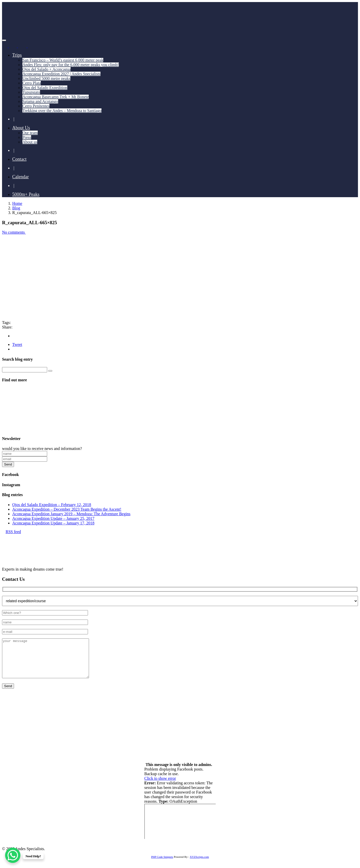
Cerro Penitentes (36, 106)
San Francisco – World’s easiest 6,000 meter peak (63, 60)
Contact (19, 159)
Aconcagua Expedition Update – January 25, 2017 (53, 518)
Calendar (21, 177)
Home (17, 203)
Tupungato (31, 92)
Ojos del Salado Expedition (45, 88)
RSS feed (11, 532)
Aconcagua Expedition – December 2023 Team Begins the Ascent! (67, 509)
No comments (15, 232)
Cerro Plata (32, 83)
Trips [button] (17, 55)
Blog (16, 208)
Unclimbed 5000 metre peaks (46, 78)
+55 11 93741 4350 (59, 730)
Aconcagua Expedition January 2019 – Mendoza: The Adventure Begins (71, 514)
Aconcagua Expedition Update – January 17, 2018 (53, 523)
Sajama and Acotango (40, 101)
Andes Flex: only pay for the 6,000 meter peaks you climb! (71, 65)
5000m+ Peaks (26, 194)
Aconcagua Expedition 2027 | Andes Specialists (61, 74)
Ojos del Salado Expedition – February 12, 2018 (52, 505)
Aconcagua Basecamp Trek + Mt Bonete (56, 97)
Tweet (17, 344)
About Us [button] (21, 128)
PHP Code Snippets (162, 864)
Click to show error (160, 786)
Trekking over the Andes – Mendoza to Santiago (62, 111)
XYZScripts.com (199, 864)
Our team (30, 133)
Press (27, 137)
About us (30, 142)
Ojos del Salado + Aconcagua (47, 69)
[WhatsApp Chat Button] (13, 855)
